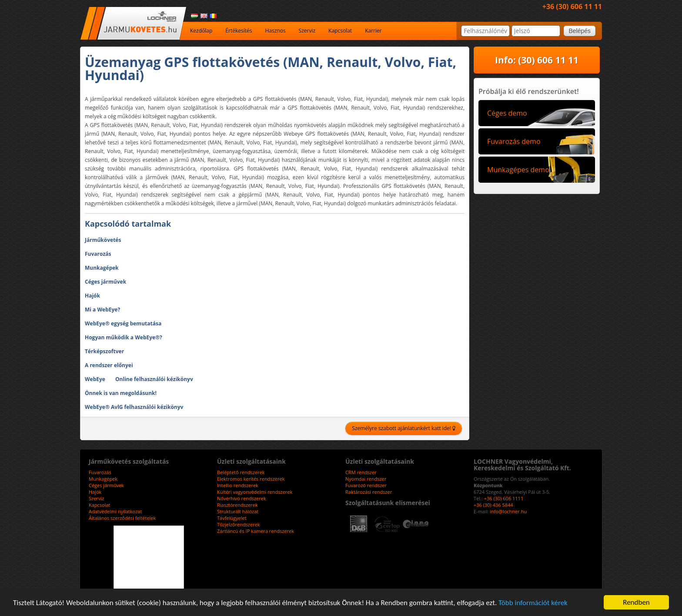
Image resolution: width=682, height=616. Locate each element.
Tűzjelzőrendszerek (239, 524)
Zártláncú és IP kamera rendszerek (256, 531)
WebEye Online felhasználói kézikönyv (139, 379)
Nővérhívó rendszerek (242, 498)
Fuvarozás (98, 254)
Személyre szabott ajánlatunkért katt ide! (404, 428)
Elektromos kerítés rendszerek (251, 479)
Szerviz (307, 31)
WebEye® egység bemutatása (123, 323)
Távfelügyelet (232, 518)
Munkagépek (102, 268)
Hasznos (275, 31)
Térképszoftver (104, 351)
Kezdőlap (201, 31)
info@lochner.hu (508, 511)
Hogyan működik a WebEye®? (124, 337)
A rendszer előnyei (109, 365)
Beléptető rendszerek (241, 472)
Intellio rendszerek (238, 485)
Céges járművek (105, 282)
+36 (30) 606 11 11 (572, 7)
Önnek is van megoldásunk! (121, 393)
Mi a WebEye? (102, 310)
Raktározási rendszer (369, 492)
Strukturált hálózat (238, 511)
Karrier (373, 31)
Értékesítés (239, 31)
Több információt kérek (533, 603)
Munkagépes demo (518, 170)
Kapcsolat (340, 31)
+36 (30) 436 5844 (493, 505)
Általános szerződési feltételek (122, 518)
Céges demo (507, 113)
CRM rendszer (361, 472)
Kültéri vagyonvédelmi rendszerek (255, 492)
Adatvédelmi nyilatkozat (115, 511)
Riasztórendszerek (237, 505)
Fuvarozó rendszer (366, 485)
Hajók (92, 296)
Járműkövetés (103, 240)
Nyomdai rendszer (366, 479)
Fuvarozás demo (514, 141)
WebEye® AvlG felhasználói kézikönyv (134, 407)
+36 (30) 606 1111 (504, 498)
